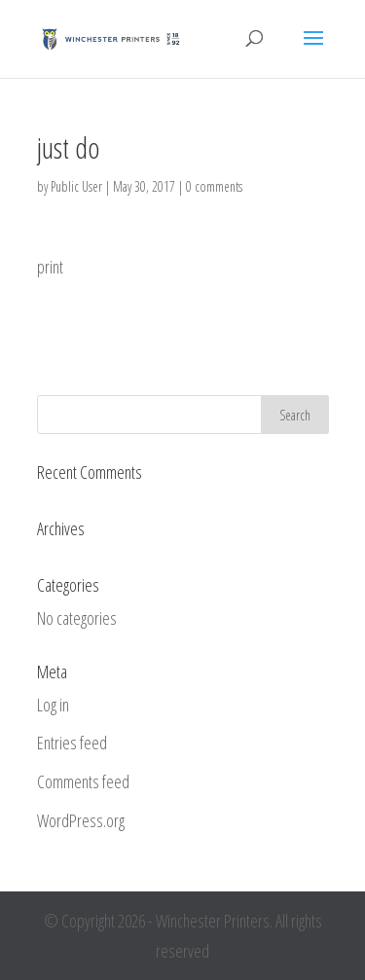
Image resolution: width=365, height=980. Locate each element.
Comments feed (83, 781)
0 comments (214, 186)
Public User (76, 186)
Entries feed (72, 743)
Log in (53, 705)
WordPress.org (81, 820)
